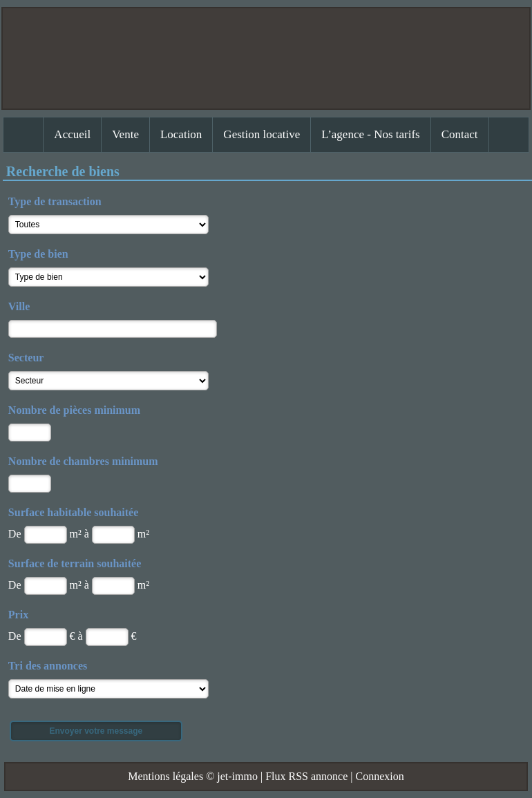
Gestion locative (262, 134)
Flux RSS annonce (306, 776)
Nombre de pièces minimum (74, 410)
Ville (19, 306)
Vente (125, 134)
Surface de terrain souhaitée (75, 563)
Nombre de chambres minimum (83, 461)
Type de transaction (55, 201)
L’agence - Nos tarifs (370, 134)
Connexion (379, 776)
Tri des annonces (48, 666)
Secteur (26, 358)
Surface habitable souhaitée (73, 512)
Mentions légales (165, 776)
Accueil (72, 134)
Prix (18, 615)
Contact (460, 134)
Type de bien (38, 254)
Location (181, 134)
